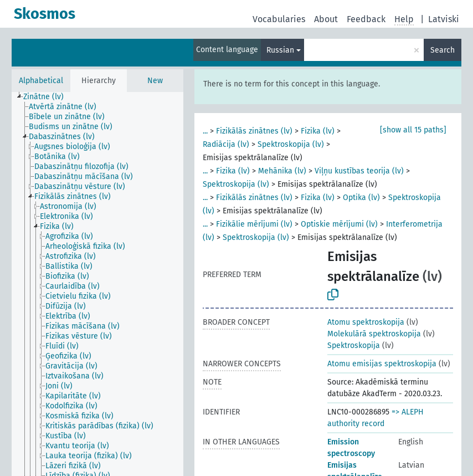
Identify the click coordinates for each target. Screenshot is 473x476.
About (326, 19)
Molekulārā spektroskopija (374, 334)
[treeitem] (48, 97)
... (205, 131)
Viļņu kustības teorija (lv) (359, 171)
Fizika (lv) (318, 131)
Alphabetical (41, 81)
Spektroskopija (354, 346)
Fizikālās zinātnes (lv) (254, 131)
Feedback (366, 19)
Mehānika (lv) (282, 171)
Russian (280, 50)
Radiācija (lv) (226, 144)
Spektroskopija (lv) (291, 144)
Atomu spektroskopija (366, 322)
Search (443, 50)
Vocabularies (279, 19)
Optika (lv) (361, 198)
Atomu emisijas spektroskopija (382, 364)
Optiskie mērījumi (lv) (339, 224)
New (155, 81)
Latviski (444, 19)
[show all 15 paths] (413, 130)
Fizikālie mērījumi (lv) (254, 224)
